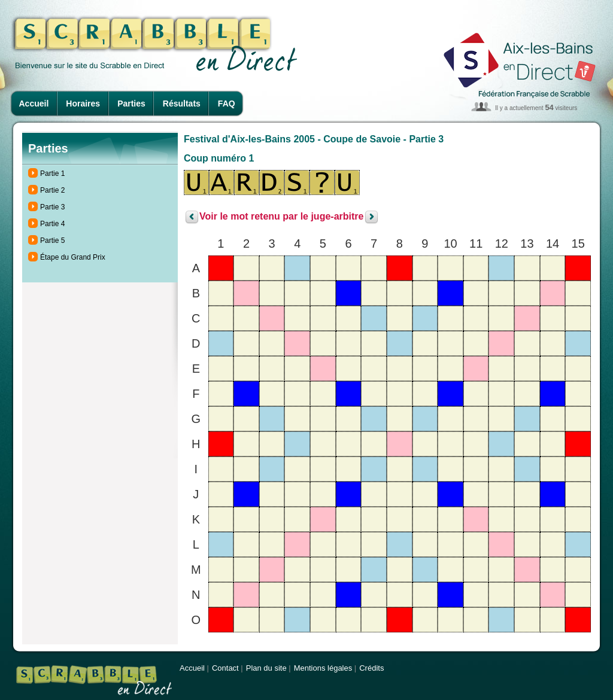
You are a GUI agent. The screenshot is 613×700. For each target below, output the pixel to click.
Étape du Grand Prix (73, 257)
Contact (225, 668)
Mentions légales (323, 668)
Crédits (371, 668)
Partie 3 (52, 207)
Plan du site (266, 668)
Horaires (83, 104)
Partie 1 (52, 174)
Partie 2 (52, 190)
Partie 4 (52, 224)
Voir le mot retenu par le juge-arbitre (281, 217)
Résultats (182, 104)
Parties (131, 104)
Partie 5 (52, 241)
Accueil (34, 104)
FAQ (227, 104)
